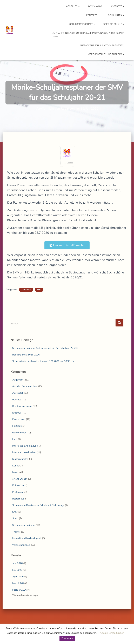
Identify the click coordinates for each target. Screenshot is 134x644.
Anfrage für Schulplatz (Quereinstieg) (102, 45)
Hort (15, 439)
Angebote (117, 6)
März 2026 (18, 583)
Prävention (18, 485)
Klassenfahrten (20, 459)
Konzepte (93, 15)
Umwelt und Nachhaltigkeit (27, 538)
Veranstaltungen (21, 545)
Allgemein (26, 290)
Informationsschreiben (24, 452)
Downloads (95, 6)
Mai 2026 (17, 570)
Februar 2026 (19, 590)
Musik (15, 472)
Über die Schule (114, 24)
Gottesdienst (19, 433)
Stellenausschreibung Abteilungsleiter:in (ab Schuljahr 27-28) (45, 348)
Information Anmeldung (25, 446)
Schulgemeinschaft (82, 24)
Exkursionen (19, 419)
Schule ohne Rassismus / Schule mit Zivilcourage (38, 505)
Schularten (116, 15)
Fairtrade (17, 426)
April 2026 (18, 577)
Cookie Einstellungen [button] (112, 633)
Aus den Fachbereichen (25, 386)
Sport (15, 518)
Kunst (15, 466)
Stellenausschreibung (24, 525)
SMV (39, 290)
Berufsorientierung (22, 406)
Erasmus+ (18, 413)
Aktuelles (73, 6)
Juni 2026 (17, 563)
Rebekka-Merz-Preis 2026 (26, 355)
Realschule (18, 499)
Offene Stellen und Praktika (106, 54)
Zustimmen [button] (67, 638)
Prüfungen (18, 492)
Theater (16, 532)
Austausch (18, 393)
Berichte (17, 400)
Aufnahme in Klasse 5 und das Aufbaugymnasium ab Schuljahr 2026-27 (88, 35)
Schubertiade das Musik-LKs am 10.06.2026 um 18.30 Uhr (43, 361)
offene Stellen (20, 479)
